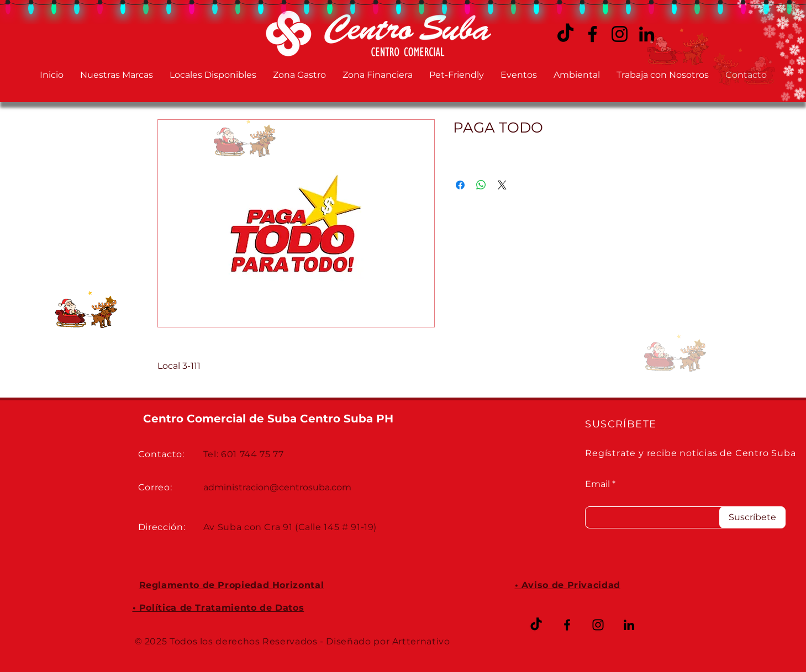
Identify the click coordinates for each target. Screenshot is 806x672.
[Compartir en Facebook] (460, 185)
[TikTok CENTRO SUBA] (565, 34)
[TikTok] (536, 625)
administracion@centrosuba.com (277, 487)
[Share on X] (502, 185)
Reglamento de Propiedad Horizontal (232, 585)
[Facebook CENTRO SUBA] (592, 34)
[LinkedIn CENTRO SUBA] (629, 625)
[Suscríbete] (752, 517)
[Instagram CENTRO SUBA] (620, 34)
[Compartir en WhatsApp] (481, 185)
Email (597, 484)
